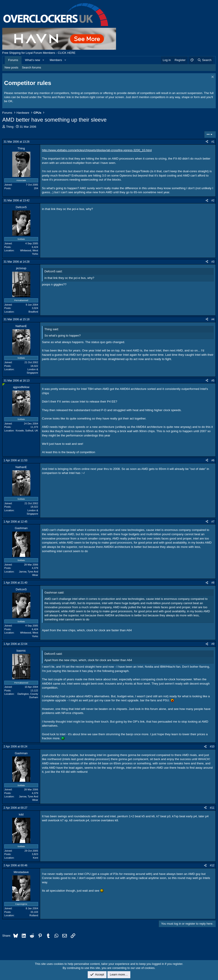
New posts (11, 67)
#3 (213, 262)
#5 (213, 381)
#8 (213, 583)
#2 (213, 200)
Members (56, 60)
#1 (213, 142)
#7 (213, 522)
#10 (212, 747)
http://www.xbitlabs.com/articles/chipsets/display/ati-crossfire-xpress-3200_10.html (97, 150)
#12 (212, 865)
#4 (213, 319)
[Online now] (4, 385)
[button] (44, 60)
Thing (10, 127)
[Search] (204, 60)
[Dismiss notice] (212, 77)
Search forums (32, 67)
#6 (213, 460)
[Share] (207, 142)
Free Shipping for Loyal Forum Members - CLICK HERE (39, 53)
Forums (13, 60)
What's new (33, 60)
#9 (213, 644)
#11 (212, 808)
